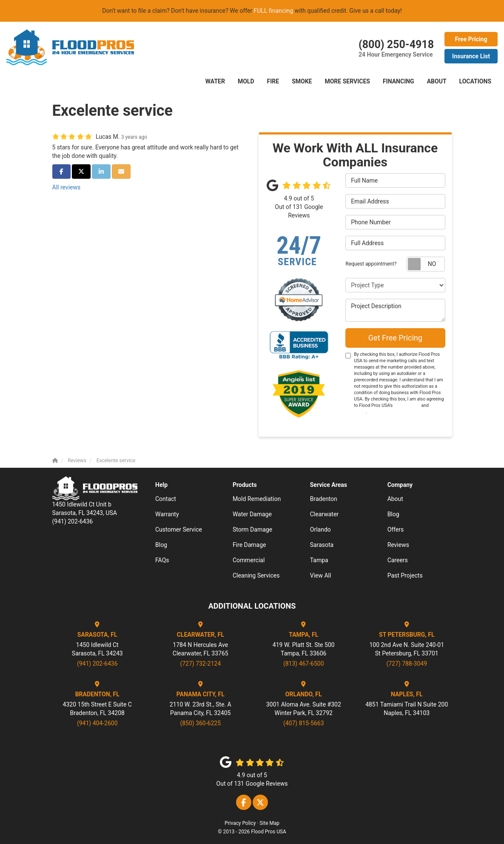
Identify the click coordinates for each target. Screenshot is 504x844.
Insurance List (471, 56)
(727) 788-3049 (407, 664)
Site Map (269, 823)
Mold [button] (246, 81)
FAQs (162, 560)
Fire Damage (249, 545)
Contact (166, 499)
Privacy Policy (240, 823)
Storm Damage (252, 529)
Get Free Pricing (395, 338)
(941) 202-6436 (97, 664)
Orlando (320, 529)
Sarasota (322, 545)
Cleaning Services (256, 575)
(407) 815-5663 (304, 723)
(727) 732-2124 (200, 664)
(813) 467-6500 (304, 664)
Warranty (167, 514)
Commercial (249, 560)
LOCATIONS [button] (475, 81)
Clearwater (324, 514)
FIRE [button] (273, 81)
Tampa (319, 560)
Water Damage (252, 514)
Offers (396, 529)
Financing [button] (399, 81)
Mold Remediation (257, 499)
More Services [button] (347, 81)
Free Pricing (471, 39)
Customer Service (179, 529)
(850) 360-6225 (200, 723)
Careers (398, 560)
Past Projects (405, 575)
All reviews (67, 187)
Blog (161, 545)
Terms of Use (407, 405)
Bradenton (324, 499)
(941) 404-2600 (97, 723)
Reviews (398, 545)
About (395, 499)
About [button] (437, 81)
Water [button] (215, 81)
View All (321, 575)
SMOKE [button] (302, 81)
